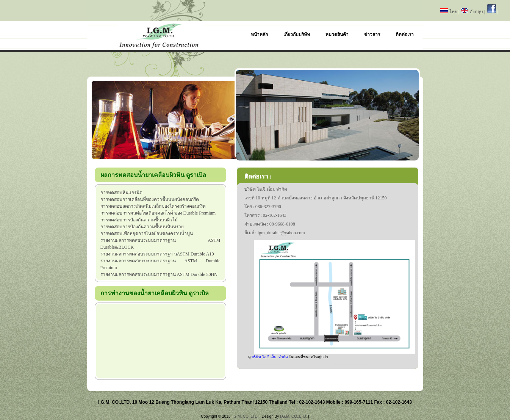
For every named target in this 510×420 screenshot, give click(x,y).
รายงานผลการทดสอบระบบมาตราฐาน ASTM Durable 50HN (159, 274)
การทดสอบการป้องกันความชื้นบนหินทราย (142, 227)
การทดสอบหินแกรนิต (121, 193)
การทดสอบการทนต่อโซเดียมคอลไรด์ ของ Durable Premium (158, 213)
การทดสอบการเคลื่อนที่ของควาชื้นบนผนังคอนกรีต (150, 199)
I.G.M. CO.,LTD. (245, 416)
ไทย (449, 12)
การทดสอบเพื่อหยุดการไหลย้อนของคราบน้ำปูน (147, 234)
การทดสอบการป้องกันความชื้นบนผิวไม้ (139, 220)
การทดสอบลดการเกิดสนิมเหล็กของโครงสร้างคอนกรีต (153, 206)
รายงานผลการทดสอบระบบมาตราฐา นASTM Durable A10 (157, 254)
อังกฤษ (472, 12)
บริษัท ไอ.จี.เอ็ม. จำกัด (270, 357)
